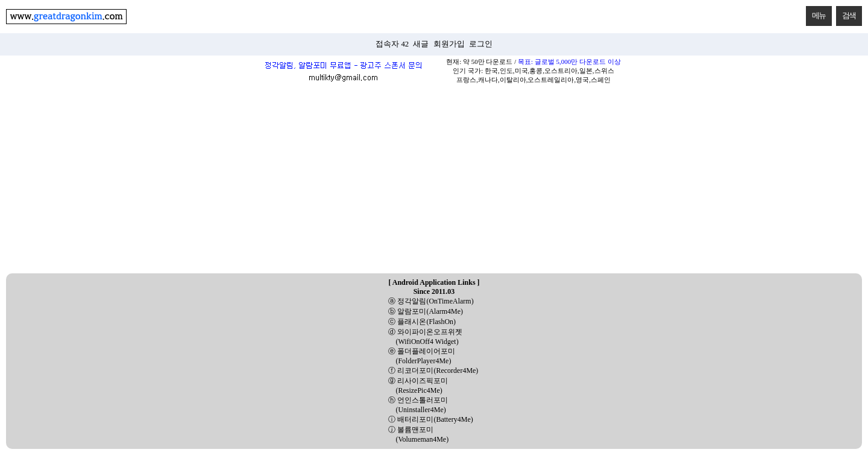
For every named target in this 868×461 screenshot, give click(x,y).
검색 (846, 13)
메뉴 (816, 13)
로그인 (481, 44)
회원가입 (449, 44)
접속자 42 (392, 44)
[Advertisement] (434, 183)
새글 (421, 44)
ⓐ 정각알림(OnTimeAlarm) (431, 301)
